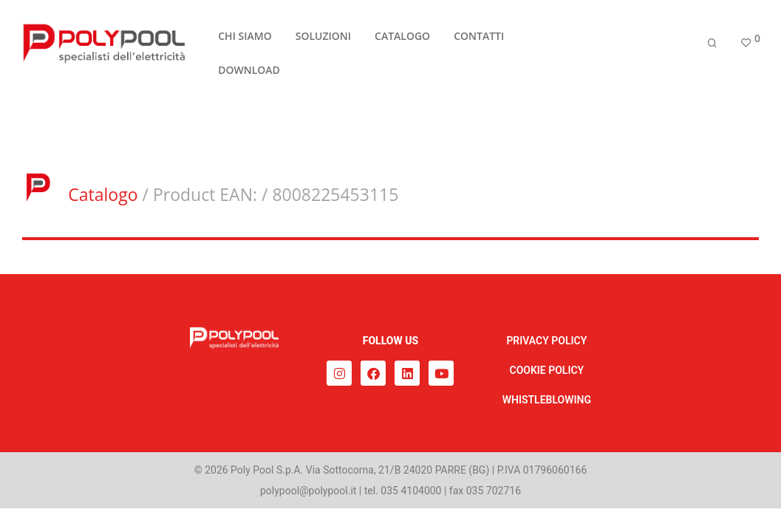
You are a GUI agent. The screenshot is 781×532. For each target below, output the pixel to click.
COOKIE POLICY (547, 370)
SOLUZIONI (323, 40)
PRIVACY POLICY (546, 341)
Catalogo (103, 194)
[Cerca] (712, 46)
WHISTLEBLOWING (547, 400)
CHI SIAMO (245, 40)
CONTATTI (479, 40)
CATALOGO (402, 40)
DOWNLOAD (249, 74)
